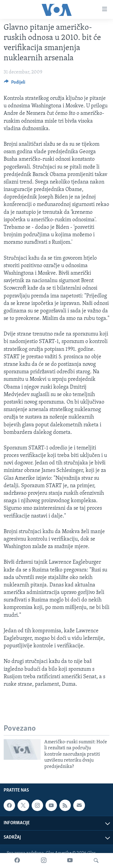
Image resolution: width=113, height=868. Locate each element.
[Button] (15, 84)
